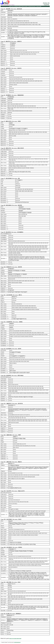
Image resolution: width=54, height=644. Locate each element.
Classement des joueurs (32, 6)
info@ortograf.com (17, 642)
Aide (13, 6)
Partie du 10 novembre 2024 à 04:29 (15, 639)
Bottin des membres (25, 6)
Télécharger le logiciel (18, 6)
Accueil (10, 6)
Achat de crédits (39, 6)
